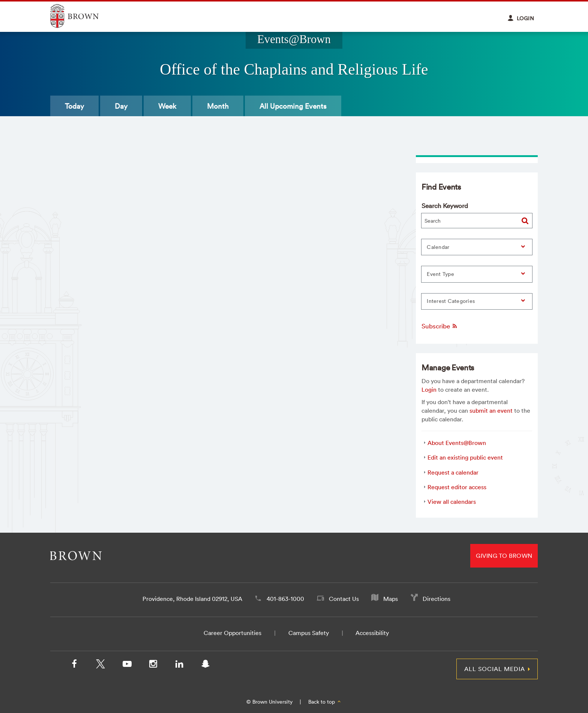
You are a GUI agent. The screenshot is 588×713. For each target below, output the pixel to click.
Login (429, 389)
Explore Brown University (83, 16)
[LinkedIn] (179, 665)
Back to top (325, 702)
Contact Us (344, 599)
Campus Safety (309, 633)
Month (218, 106)
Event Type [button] (440, 274)
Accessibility (372, 633)
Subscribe (440, 326)
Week (167, 106)
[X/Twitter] (100, 665)
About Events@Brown (457, 443)
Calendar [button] (438, 247)
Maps (391, 599)
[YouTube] (127, 665)
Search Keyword (445, 206)
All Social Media (495, 669)
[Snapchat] (205, 665)
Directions (436, 599)
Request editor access (457, 487)
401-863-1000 (285, 599)
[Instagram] (153, 665)
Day (121, 106)
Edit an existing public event (465, 457)
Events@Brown (294, 39)
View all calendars (452, 502)
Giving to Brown (504, 556)
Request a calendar (453, 472)
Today (74, 106)
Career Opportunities (232, 633)
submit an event (491, 410)
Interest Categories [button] (451, 301)
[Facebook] (74, 665)
